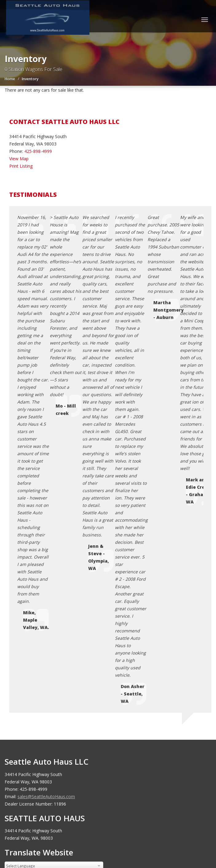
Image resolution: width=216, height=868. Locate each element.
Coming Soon (35, 577)
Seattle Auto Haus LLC (54, 684)
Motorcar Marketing (92, 692)
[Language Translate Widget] (54, 452)
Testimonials (34, 607)
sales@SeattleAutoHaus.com (46, 383)
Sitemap (30, 614)
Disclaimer (32, 622)
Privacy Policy (35, 592)
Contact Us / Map (39, 585)
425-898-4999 (38, 151)
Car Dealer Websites (28, 692)
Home (10, 79)
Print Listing (21, 166)
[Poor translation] (27, 761)
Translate (55, 464)
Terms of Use (35, 600)
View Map (19, 159)
